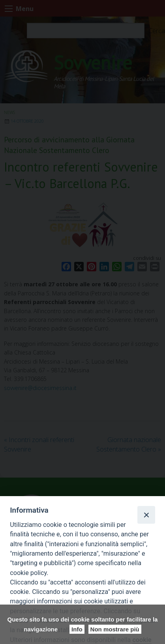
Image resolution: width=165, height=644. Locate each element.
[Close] (146, 515)
